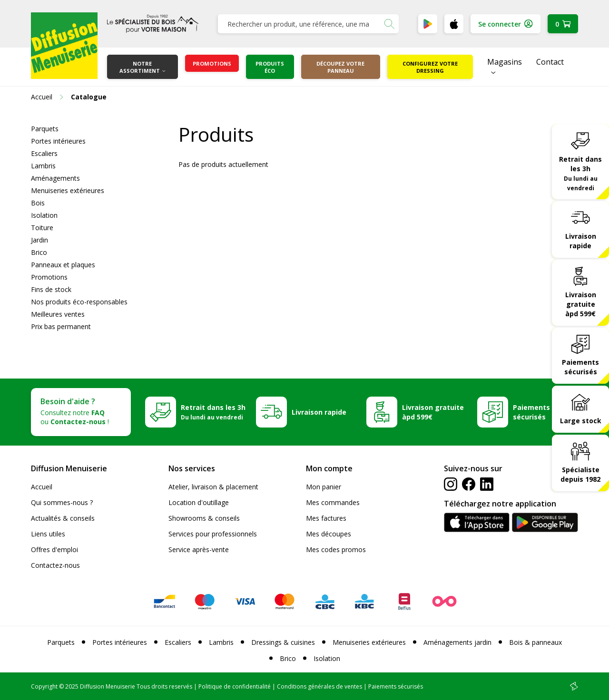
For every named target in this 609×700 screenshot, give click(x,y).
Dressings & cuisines (283, 642)
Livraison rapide (581, 241)
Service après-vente (199, 549)
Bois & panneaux (535, 642)
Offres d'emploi (54, 549)
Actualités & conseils (63, 518)
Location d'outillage (199, 502)
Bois (38, 203)
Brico (39, 252)
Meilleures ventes (58, 314)
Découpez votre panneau (340, 67)
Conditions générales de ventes (319, 686)
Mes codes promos (336, 549)
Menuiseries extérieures (68, 190)
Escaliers (44, 153)
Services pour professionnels (213, 534)
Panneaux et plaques (63, 265)
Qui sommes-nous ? (62, 502)
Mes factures (326, 518)
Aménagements (55, 178)
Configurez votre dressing (430, 67)
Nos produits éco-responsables (79, 302)
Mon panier (324, 487)
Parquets (45, 129)
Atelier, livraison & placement (213, 487)
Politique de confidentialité (235, 686)
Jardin (39, 240)
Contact (550, 62)
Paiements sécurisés (580, 367)
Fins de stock (51, 289)
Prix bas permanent (61, 326)
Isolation (44, 215)
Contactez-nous (55, 565)
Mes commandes (333, 502)
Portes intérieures (58, 141)
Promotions (212, 63)
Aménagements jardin (457, 642)
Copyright (44, 686)
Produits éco (270, 67)
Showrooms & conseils (204, 518)
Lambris (43, 166)
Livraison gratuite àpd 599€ (581, 304)
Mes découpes (329, 534)
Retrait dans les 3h (580, 173)
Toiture (42, 228)
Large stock (581, 421)
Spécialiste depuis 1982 (580, 474)
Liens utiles (48, 534)
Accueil (42, 487)
